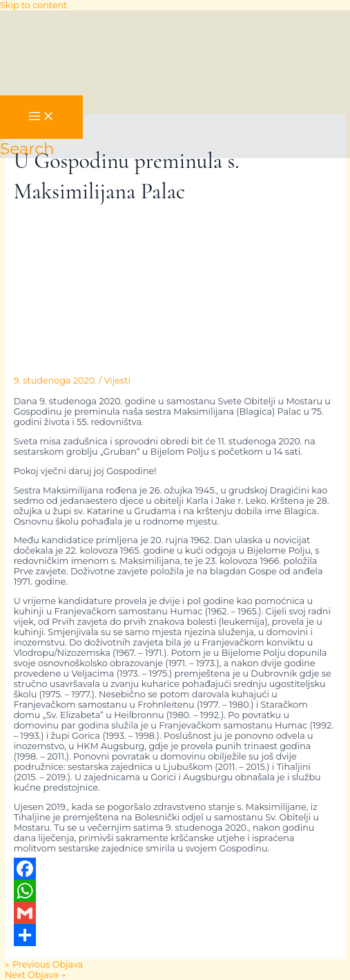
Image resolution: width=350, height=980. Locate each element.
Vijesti (117, 380)
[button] (27, 149)
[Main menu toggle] (41, 117)
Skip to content (33, 5)
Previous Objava (44, 964)
